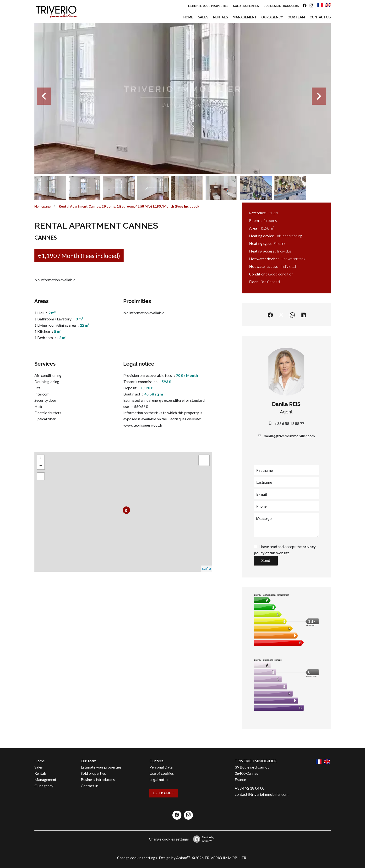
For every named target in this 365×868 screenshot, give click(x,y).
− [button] (41, 466)
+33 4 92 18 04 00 (250, 788)
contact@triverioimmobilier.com (262, 794)
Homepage (43, 206)
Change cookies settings (169, 839)
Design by (202, 839)
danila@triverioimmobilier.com (289, 436)
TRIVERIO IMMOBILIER (256, 761)
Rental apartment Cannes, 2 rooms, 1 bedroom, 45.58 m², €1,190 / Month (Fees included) (129, 206)
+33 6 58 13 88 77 (289, 423)
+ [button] (41, 459)
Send (266, 561)
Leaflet (207, 569)
